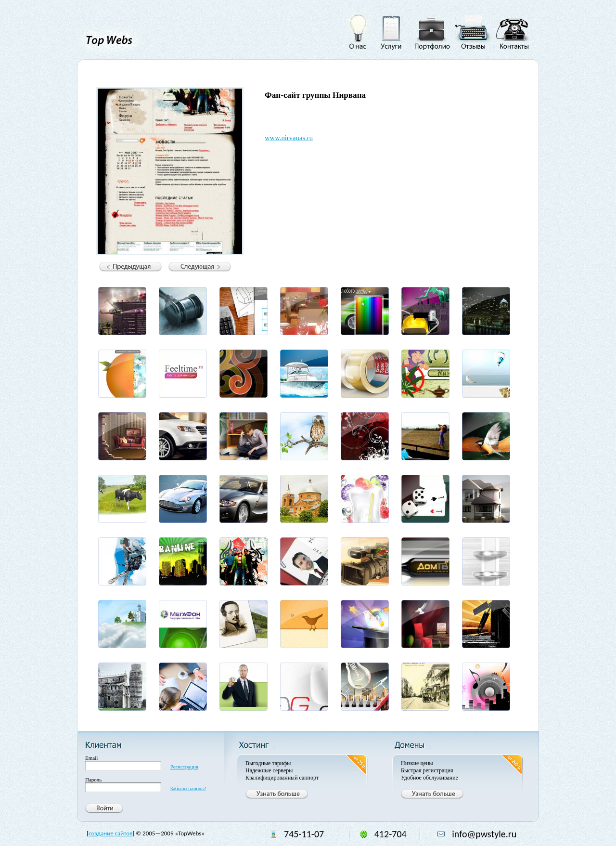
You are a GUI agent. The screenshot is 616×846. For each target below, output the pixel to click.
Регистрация (184, 767)
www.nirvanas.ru (289, 138)
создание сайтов (110, 833)
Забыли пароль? (188, 788)
